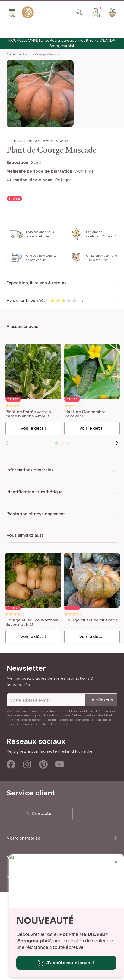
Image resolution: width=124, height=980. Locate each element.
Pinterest (43, 764)
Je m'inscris (101, 700)
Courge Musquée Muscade (91, 620)
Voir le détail (33, 428)
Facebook (11, 764)
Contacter (42, 813)
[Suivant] (117, 443)
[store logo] (28, 14)
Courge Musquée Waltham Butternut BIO (32, 622)
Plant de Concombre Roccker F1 (85, 414)
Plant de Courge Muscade (41, 54)
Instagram (27, 764)
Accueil (12, 54)
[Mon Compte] (96, 12)
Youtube (60, 764)
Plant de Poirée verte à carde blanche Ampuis (28, 414)
